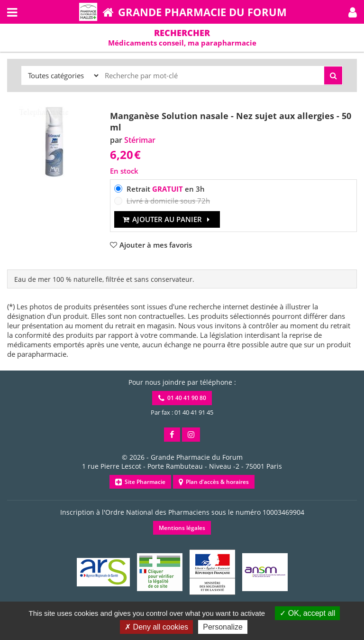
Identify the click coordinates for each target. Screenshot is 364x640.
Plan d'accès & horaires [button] (214, 482)
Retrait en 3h (166, 189)
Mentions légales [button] (182, 528)
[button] (353, 12)
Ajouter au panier (167, 219)
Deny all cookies (156, 627)
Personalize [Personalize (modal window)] (223, 627)
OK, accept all (307, 613)
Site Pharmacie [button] (140, 482)
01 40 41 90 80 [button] (182, 398)
